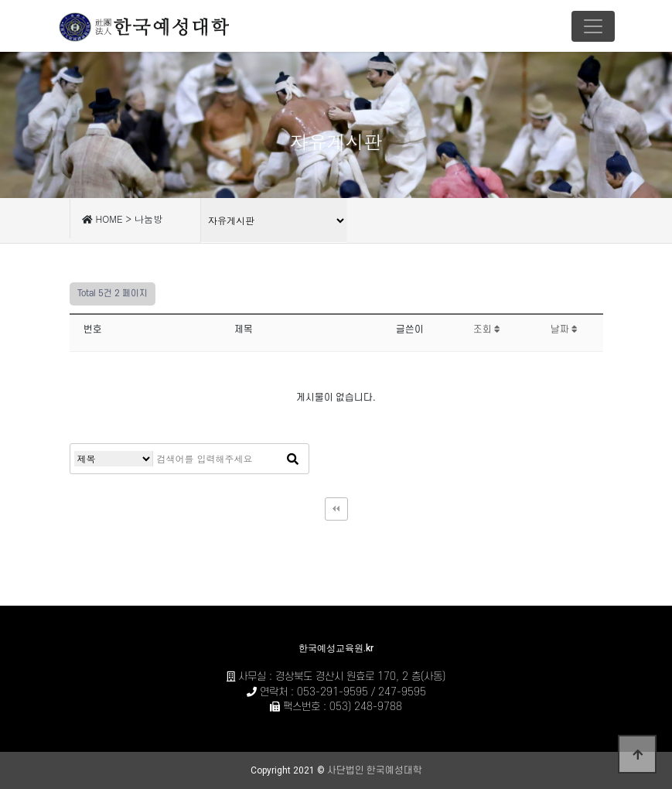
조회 (487, 330)
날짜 (564, 330)
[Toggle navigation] (593, 26)
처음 (336, 509)
